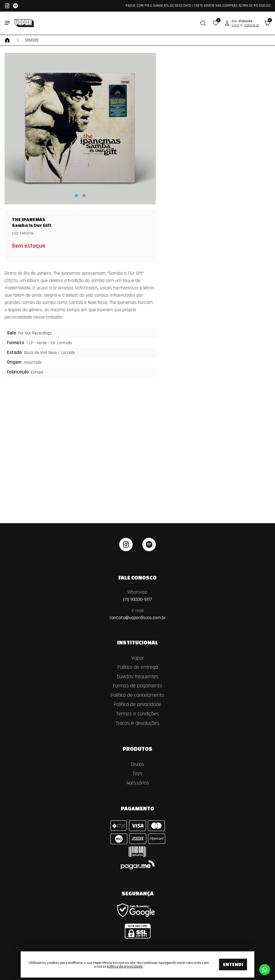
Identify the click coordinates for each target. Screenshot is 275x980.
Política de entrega (138, 667)
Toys (137, 774)
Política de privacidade (137, 704)
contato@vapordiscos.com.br (138, 614)
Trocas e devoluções (138, 723)
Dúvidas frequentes (138, 677)
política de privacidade (125, 966)
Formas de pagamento (137, 686)
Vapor (138, 658)
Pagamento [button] (137, 808)
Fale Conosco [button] (137, 577)
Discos (32, 40)
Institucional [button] (137, 642)
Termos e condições (137, 714)
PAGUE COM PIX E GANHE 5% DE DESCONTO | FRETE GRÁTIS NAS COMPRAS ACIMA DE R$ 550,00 (198, 6)
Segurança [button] (138, 893)
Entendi (233, 964)
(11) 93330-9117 (138, 596)
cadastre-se (252, 25)
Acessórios (138, 783)
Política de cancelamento (137, 695)
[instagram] (126, 545)
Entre (235, 25)
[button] (216, 23)
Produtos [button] (137, 749)
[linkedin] (149, 545)
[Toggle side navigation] (7, 23)
